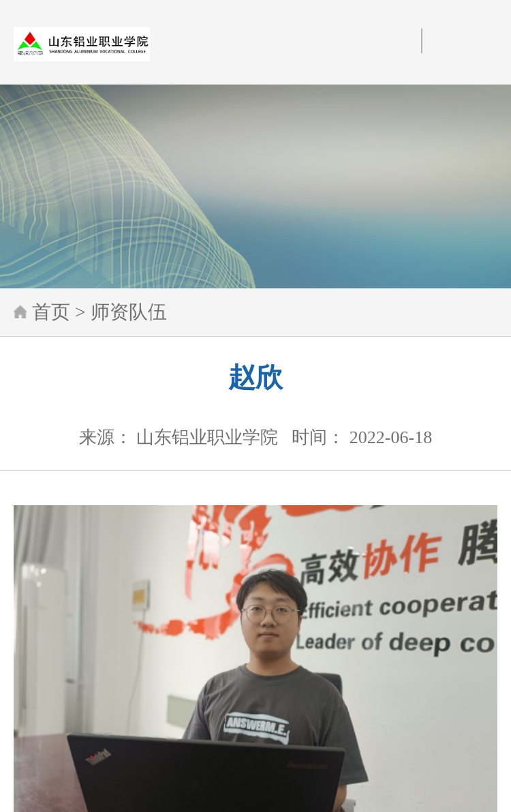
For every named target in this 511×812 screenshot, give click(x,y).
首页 (51, 312)
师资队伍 (129, 312)
